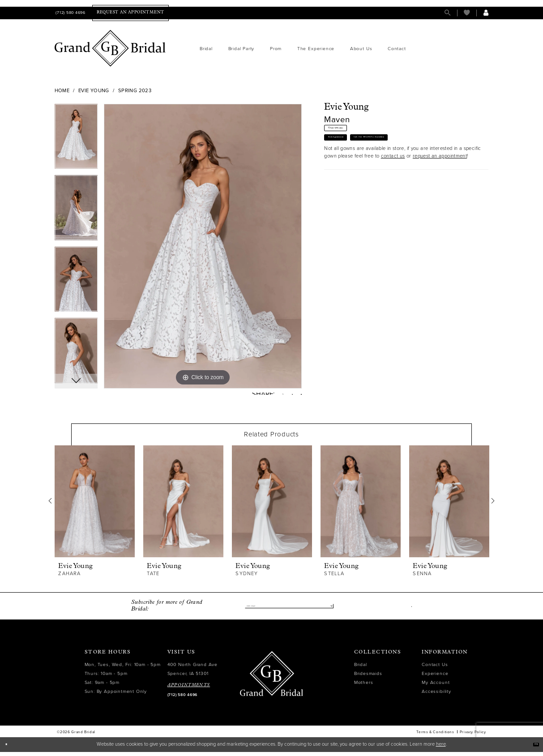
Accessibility (436, 695)
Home (62, 91)
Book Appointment (352, 156)
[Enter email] (289, 610)
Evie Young (94, 91)
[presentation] (95, 505)
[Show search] (447, 13)
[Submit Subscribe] (328, 610)
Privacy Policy (473, 736)
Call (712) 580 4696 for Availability (432, 156)
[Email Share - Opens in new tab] (299, 396)
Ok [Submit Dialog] (532, 748)
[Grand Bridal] (111, 48)
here (441, 748)
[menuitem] (70, 13)
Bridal (361, 668)
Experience (435, 677)
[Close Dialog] (10, 748)
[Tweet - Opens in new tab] (270, 396)
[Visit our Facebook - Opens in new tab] (410, 610)
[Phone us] (70, 13)
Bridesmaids (368, 677)
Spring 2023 (135, 91)
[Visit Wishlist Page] (467, 13)
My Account (436, 686)
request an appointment (440, 178)
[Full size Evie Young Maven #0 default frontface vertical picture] (203, 246)
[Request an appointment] (130, 13)
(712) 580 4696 (182, 699)
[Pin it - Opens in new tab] (285, 396)
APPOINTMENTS (189, 689)
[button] (486, 13)
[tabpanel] (76, 140)
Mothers (364, 686)
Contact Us (435, 668)
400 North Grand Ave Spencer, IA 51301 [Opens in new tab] (192, 673)
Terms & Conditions (435, 736)
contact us (393, 178)
